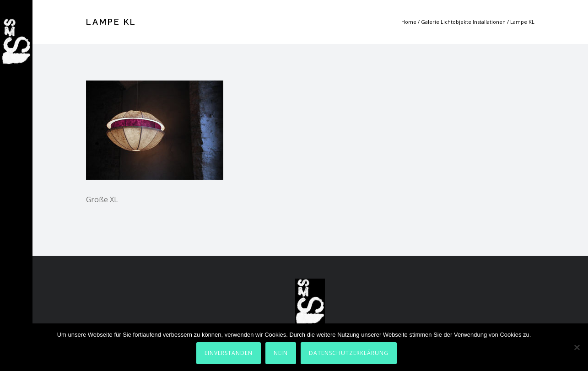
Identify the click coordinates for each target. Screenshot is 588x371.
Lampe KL (522, 22)
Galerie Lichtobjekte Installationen (463, 22)
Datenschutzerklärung (349, 353)
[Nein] (577, 347)
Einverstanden (229, 353)
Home (409, 22)
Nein (281, 353)
